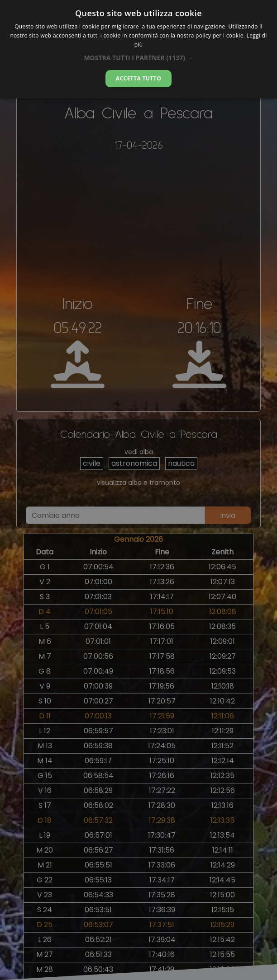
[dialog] (138, 49)
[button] (138, 58)
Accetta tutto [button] (138, 78)
